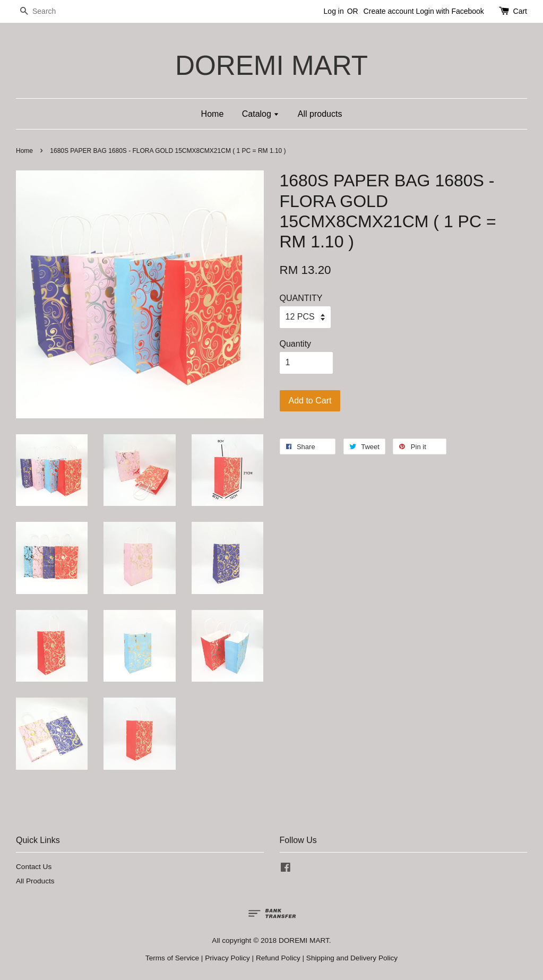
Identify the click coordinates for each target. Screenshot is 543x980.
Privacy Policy (227, 958)
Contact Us (34, 867)
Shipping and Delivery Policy (352, 958)
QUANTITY (301, 298)
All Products (35, 881)
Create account (389, 11)
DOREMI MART (271, 66)
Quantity (296, 344)
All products (320, 114)
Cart (520, 11)
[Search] (48, 11)
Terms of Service (172, 958)
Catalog (261, 114)
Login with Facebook (450, 11)
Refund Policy (278, 958)
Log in (334, 11)
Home (213, 114)
